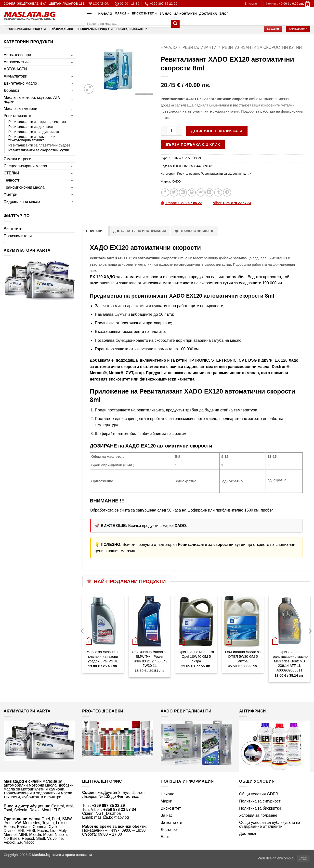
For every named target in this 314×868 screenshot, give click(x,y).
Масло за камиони (20, 109)
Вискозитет (144, 13)
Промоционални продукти (26, 29)
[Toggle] (72, 55)
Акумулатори (15, 76)
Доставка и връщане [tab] (194, 231)
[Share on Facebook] (165, 192)
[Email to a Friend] (183, 192)
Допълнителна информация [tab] (140, 231)
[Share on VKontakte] (201, 192)
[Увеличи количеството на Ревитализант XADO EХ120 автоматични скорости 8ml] (179, 131)
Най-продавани (61, 29)
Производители (18, 236)
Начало (105, 14)
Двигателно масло (20, 83)
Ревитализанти (17, 116)
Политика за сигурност (260, 801)
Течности (12, 180)
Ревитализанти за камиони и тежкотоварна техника (32, 138)
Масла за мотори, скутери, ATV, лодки (33, 99)
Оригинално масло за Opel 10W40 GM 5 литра (196, 656)
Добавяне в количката (217, 131)
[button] (251, 4)
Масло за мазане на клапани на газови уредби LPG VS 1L (103, 656)
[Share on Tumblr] (218, 192)
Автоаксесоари (17, 55)
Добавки (11, 90)
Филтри (11, 194)
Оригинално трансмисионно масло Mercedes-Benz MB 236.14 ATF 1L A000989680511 (289, 661)
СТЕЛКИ (11, 173)
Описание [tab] (95, 231)
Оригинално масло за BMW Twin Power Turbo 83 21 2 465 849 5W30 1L (150, 659)
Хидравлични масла (22, 202)
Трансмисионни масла (24, 187)
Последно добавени (132, 29)
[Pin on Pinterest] (192, 192)
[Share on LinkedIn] (209, 192)
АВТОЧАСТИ (15, 69)
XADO (176, 181)
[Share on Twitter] (174, 192)
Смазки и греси (18, 159)
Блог (224, 14)
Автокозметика (17, 62)
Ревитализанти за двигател (31, 127)
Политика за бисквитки (260, 808)
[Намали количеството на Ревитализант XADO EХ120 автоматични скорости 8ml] (164, 131)
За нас (166, 14)
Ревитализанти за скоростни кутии (39, 150)
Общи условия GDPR (259, 794)
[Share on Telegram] (227, 192)
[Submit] (175, 24)
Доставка (208, 14)
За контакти (185, 14)
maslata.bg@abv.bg (111, 817)
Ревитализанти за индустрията (34, 132)
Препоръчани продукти (95, 29)
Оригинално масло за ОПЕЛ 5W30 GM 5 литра (243, 656)
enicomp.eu (287, 858)
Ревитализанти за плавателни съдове (39, 145)
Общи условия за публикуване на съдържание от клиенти (270, 824)
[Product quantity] (171, 131)
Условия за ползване (258, 815)
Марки (122, 13)
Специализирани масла (25, 166)
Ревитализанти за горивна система (37, 122)
